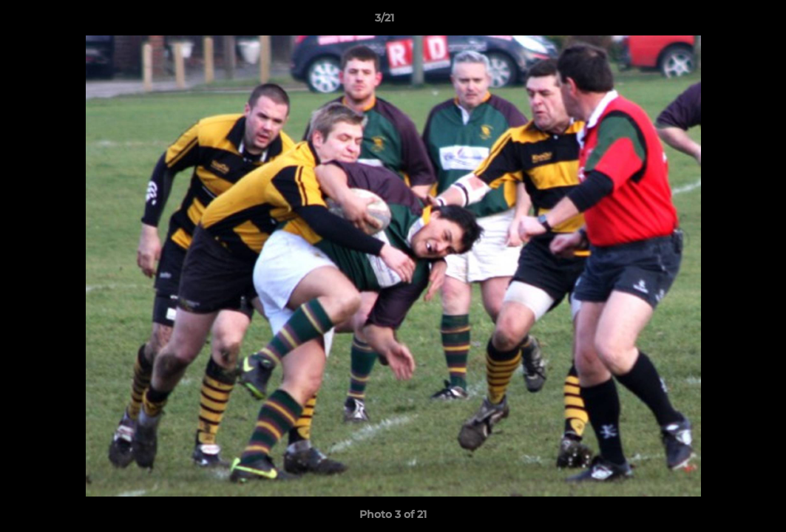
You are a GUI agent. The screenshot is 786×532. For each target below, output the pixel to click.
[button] (724, 21)
